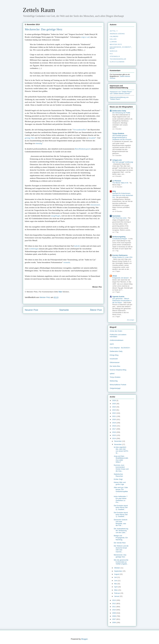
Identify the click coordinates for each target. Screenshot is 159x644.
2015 (114, 435)
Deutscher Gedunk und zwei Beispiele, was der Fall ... (121, 523)
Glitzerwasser (115, 362)
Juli (116, 577)
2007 (114, 619)
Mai (116, 584)
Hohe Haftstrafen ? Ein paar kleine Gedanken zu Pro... (121, 499)
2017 (114, 429)
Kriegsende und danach (121, 278)
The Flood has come (120, 218)
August (117, 574)
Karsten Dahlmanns (120, 255)
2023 (114, 410)
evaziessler (114, 359)
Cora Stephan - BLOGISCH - (120, 348)
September (118, 571)
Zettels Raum (39, 10)
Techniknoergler (118, 59)
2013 (114, 600)
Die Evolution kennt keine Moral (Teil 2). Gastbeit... (121, 507)
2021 (114, 416)
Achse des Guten (116, 331)
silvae (115, 276)
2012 (114, 604)
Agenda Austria (118, 297)
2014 (114, 438)
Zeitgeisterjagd (115, 388)
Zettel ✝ (114, 31)
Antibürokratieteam (117, 340)
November (118, 444)
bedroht (77, 246)
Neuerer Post (31, 310)
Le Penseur (117, 181)
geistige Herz (30, 138)
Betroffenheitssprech (83, 149)
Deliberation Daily (119, 111)
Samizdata (116, 216)
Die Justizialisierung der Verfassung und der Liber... (121, 531)
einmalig (39, 143)
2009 (114, 613)
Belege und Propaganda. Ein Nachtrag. (121, 538)
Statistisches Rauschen (118, 475)
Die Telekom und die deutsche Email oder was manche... (121, 549)
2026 (114, 400)
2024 (114, 407)
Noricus (114, 51)
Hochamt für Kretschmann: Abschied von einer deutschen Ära (123, 195)
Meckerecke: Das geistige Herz (44, 29)
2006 (114, 622)
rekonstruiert (95, 205)
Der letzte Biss (115, 366)
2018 (114, 426)
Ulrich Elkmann (117, 62)
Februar (117, 593)
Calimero (114, 36)
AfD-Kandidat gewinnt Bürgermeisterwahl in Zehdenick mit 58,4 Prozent (122, 138)
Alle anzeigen (131, 320)
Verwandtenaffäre (80, 130)
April (116, 587)
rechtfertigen (34, 249)
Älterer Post (96, 310)
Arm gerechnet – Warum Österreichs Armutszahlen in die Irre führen (122, 301)
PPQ (114, 191)
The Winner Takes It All (120, 183)
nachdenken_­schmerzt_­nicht (121, 48)
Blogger (84, 639)
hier (60, 292)
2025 (114, 404)
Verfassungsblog (119, 237)
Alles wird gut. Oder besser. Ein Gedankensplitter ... (121, 490)
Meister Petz (116, 44)
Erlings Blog (114, 355)
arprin (112, 344)
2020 (114, 419)
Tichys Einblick (118, 133)
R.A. (111, 54)
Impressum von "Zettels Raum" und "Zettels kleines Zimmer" (121, 93)
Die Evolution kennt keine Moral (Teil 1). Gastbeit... (121, 514)
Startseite (64, 310)
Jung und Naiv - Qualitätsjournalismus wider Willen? (121, 459)
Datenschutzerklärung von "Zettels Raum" (119, 98)
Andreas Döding (117, 34)
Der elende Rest (120, 543)
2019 (114, 423)
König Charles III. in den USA (122, 257)
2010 (114, 610)
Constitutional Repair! (120, 239)
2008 (114, 616)
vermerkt (67, 262)
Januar (117, 596)
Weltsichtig (114, 381)
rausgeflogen (56, 216)
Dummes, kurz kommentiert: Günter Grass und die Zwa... (121, 468)
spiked (112, 374)
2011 (114, 607)
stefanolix (115, 56)
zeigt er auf (85, 37)
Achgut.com (117, 160)
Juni (116, 581)
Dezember (118, 441)
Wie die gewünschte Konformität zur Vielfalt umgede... (121, 562)
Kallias (113, 39)
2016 (114, 432)
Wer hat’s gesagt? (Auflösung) (123, 162)
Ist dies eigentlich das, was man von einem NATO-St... (121, 450)
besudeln (92, 138)
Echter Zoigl (118, 479)
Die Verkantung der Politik (121, 113)
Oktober (117, 568)
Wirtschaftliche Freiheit (118, 385)
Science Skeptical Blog (118, 370)
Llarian (113, 42)
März (116, 590)
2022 (114, 413)
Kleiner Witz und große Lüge (120, 483)
